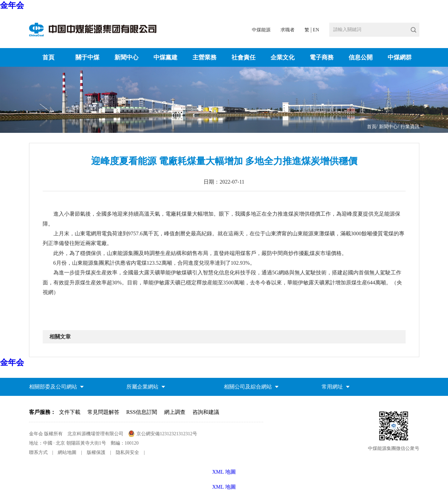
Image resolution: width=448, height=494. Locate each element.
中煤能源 (261, 30)
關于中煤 (87, 57)
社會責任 (244, 57)
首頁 (48, 57)
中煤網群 (400, 57)
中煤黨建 (165, 57)
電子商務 (322, 57)
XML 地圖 (224, 487)
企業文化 (283, 57)
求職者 (288, 30)
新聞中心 (126, 57)
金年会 (12, 5)
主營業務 (204, 57)
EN (316, 30)
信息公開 (361, 57)
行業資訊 (410, 127)
